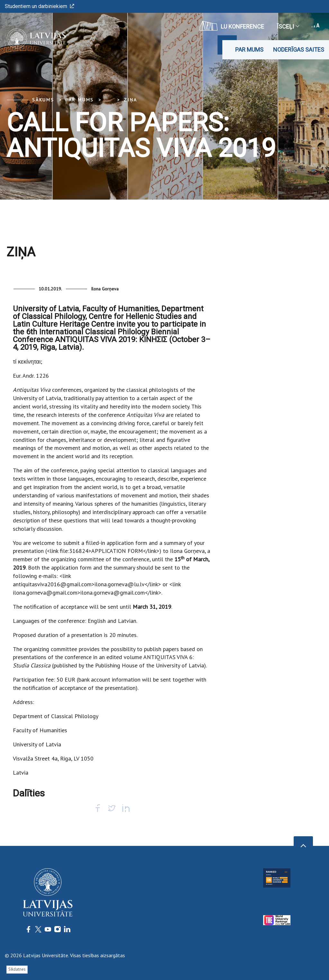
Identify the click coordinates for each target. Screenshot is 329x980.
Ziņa (130, 100)
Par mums (249, 50)
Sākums (43, 100)
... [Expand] (109, 100)
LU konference (232, 26)
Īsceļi (288, 26)
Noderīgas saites (299, 50)
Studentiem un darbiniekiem (40, 6)
